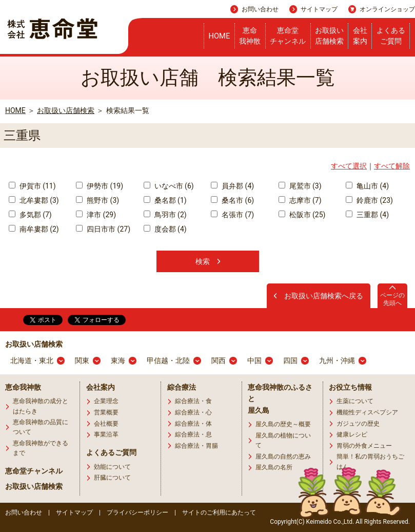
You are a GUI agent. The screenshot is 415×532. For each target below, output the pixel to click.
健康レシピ (352, 434)
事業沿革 (106, 434)
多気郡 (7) (30, 215)
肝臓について (112, 478)
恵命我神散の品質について (41, 427)
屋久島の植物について (283, 440)
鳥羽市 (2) (165, 215)
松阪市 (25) (302, 215)
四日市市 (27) (103, 229)
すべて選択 (349, 166)
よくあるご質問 (391, 36)
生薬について (355, 401)
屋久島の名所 (274, 467)
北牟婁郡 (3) (34, 200)
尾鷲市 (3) (300, 186)
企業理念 (106, 401)
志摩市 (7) (300, 200)
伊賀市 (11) (32, 186)
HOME (220, 36)
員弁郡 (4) (232, 186)
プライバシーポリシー (137, 512)
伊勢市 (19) (100, 186)
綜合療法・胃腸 (196, 446)
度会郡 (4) (165, 229)
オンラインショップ (387, 9)
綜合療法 (182, 387)
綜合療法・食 (193, 401)
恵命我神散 (250, 36)
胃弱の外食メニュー (364, 446)
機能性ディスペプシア (367, 412)
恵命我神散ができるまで (41, 448)
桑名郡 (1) (165, 200)
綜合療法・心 (193, 412)
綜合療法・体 (193, 424)
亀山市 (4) (367, 186)
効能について (112, 467)
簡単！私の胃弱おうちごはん (370, 461)
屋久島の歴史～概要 (283, 424)
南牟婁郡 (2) (34, 229)
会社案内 (360, 36)
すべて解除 (392, 166)
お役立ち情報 (350, 387)
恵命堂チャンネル (288, 36)
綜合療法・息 (193, 434)
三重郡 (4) (367, 215)
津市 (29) (96, 215)
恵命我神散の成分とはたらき (41, 406)
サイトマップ (319, 9)
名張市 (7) (232, 215)
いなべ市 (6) (169, 186)
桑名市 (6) (232, 200)
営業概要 (106, 412)
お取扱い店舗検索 (329, 36)
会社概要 (106, 424)
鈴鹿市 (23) (369, 200)
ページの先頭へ (392, 299)
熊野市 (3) (97, 200)
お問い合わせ (260, 9)
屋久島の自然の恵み (283, 457)
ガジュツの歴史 (358, 424)
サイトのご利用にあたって (219, 512)
